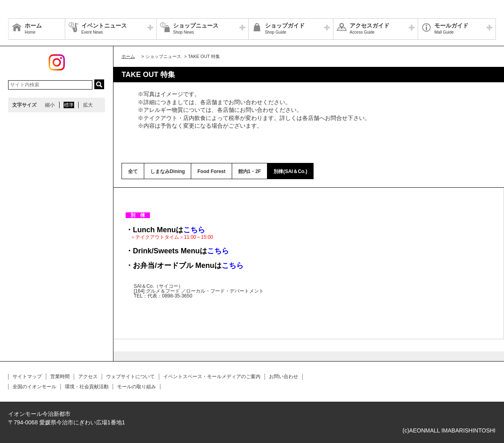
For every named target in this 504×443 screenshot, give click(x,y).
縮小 (50, 105)
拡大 (88, 105)
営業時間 (60, 377)
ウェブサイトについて (130, 377)
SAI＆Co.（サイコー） (158, 286)
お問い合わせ (284, 377)
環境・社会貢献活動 (87, 387)
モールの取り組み (137, 387)
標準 (69, 105)
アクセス (88, 377)
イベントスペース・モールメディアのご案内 (212, 377)
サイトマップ (27, 377)
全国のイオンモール (34, 387)
